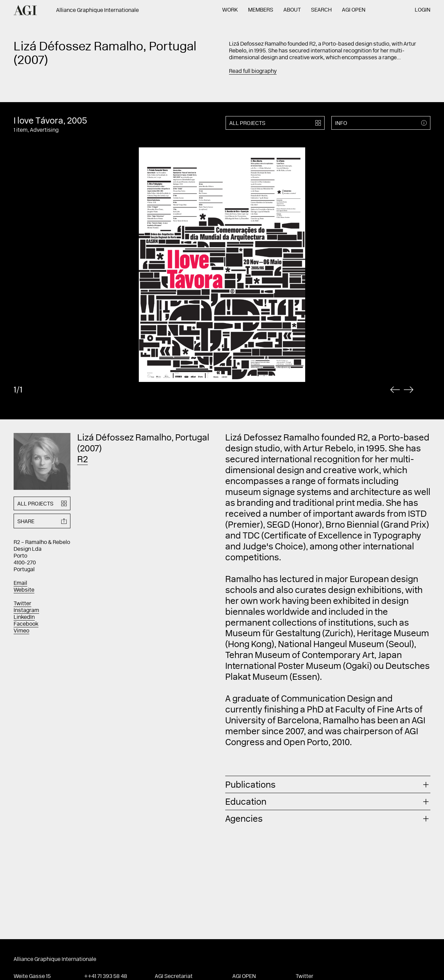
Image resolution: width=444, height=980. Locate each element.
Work (230, 10)
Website (24, 590)
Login (423, 10)
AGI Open (354, 10)
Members (261, 10)
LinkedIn (24, 617)
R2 (83, 460)
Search (321, 10)
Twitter (22, 604)
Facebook (26, 624)
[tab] (328, 784)
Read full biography (253, 71)
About (292, 10)
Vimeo (21, 631)
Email (20, 583)
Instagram (26, 611)
